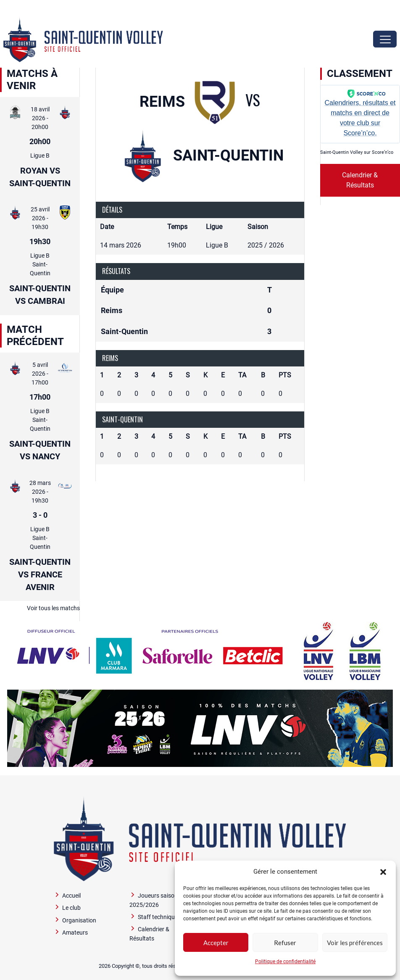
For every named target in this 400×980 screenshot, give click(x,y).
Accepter (216, 943)
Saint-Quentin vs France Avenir (40, 574)
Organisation (79, 921)
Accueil (71, 896)
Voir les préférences (355, 943)
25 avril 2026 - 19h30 (40, 218)
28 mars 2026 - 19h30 (40, 492)
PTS (285, 375)
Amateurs (75, 933)
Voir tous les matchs (53, 608)
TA (242, 375)
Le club (71, 908)
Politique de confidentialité (285, 962)
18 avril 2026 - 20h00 (40, 118)
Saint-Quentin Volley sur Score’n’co (357, 152)
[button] (383, 872)
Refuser (285, 943)
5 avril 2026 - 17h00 (40, 374)
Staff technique (158, 917)
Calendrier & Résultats (360, 180)
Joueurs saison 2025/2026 (154, 900)
